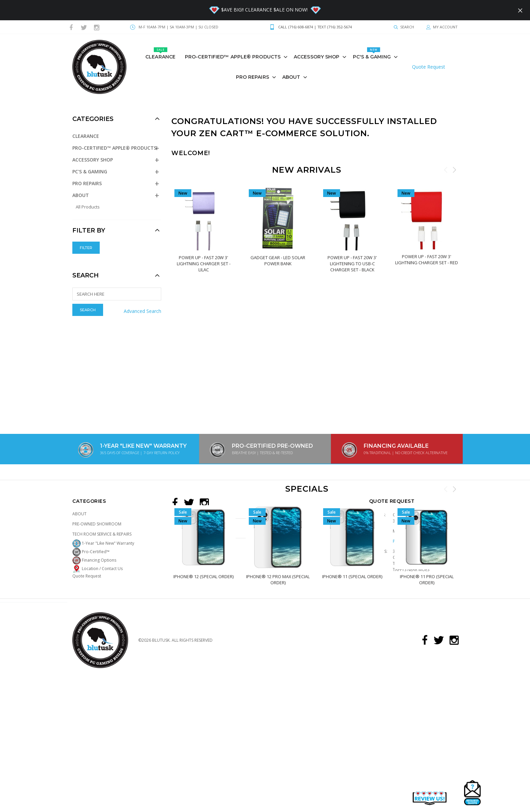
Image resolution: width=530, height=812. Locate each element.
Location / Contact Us (98, 569)
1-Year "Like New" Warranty (103, 543)
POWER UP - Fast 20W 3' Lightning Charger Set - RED (427, 259)
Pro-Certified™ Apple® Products (233, 57)
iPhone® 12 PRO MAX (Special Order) (278, 580)
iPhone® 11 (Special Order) (352, 576)
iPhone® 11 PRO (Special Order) (426, 580)
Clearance (160, 54)
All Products (88, 207)
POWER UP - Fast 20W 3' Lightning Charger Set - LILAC (203, 264)
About (291, 77)
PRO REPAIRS (252, 77)
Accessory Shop (317, 57)
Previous (446, 170)
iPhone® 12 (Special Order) (203, 576)
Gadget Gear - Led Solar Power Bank (278, 261)
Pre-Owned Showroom (97, 524)
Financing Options (94, 560)
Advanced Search (142, 311)
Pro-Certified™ (91, 552)
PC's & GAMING (372, 54)
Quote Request (429, 67)
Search (86, 275)
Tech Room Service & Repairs (102, 534)
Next (454, 170)
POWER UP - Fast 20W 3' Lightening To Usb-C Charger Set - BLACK (352, 264)
